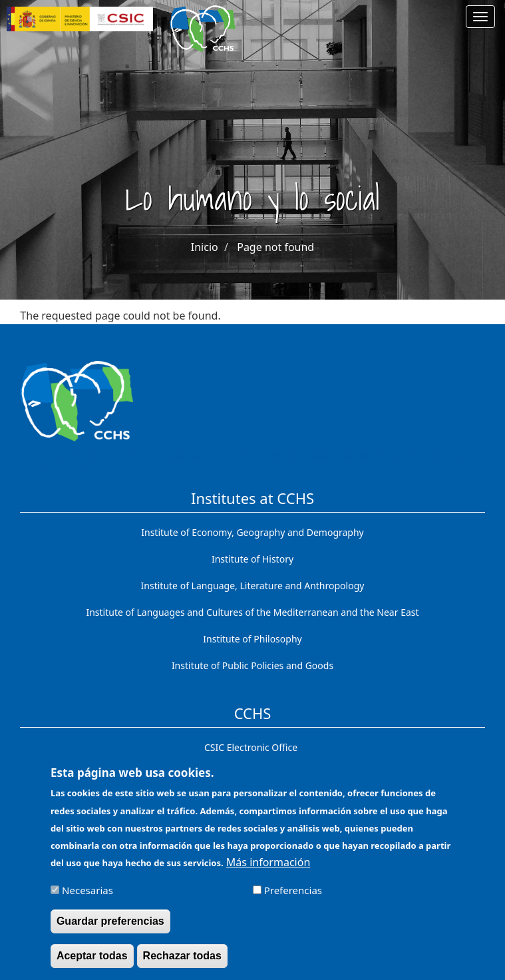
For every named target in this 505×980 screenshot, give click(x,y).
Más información (268, 868)
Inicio (205, 247)
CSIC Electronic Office (251, 747)
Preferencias (293, 896)
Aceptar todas (92, 962)
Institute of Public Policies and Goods (252, 665)
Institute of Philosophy (252, 639)
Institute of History (252, 559)
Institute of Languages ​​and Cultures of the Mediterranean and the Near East (252, 612)
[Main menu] (480, 17)
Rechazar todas (182, 962)
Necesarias (87, 896)
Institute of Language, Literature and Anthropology (253, 586)
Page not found (275, 247)
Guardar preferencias (110, 927)
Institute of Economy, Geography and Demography (252, 532)
